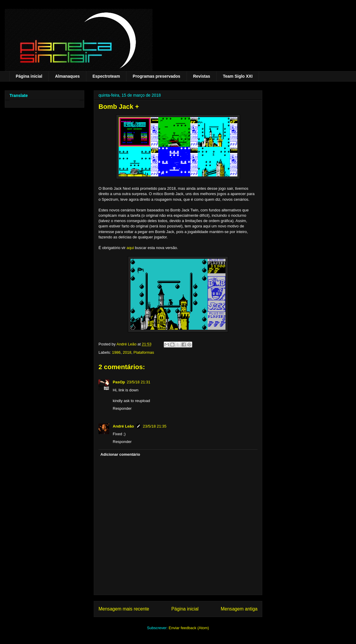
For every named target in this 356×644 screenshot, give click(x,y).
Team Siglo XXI (238, 76)
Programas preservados (156, 76)
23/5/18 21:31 (139, 382)
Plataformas (144, 352)
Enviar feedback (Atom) (189, 628)
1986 (116, 352)
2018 (127, 352)
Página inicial (29, 76)
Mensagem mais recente (124, 609)
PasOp (119, 382)
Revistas (202, 76)
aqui (130, 248)
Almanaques (67, 76)
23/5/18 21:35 (155, 426)
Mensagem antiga (239, 609)
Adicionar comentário (120, 454)
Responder (122, 408)
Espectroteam (106, 76)
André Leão (123, 426)
